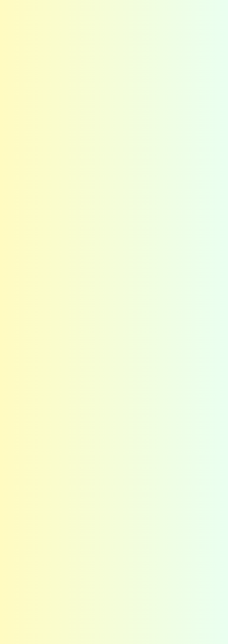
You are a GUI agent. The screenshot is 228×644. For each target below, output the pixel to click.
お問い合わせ (204, 7)
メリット (59, 568)
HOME (20, 20)
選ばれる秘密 (128, 10)
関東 (57, 606)
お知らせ (114, 5)
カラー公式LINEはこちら (168, 522)
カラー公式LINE (140, 618)
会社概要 (184, 10)
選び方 (135, 563)
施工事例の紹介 (32, 20)
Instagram (172, 5)
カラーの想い (62, 563)
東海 (57, 612)
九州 (57, 623)
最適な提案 (99, 563)
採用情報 (175, 574)
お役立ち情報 (139, 585)
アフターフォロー (103, 574)
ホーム (21, 555)
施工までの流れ (140, 612)
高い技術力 (99, 568)
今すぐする (223, 87)
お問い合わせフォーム (87, 238)
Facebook (181, 5)
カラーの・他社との (223, 48)
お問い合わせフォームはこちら (165, 506)
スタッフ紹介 (177, 568)
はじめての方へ (107, 10)
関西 (57, 618)
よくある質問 (127, 5)
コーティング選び (150, 10)
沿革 (173, 579)
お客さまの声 (144, 5)
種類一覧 (136, 568)
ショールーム (139, 574)
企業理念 (175, 563)
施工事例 (169, 10)
